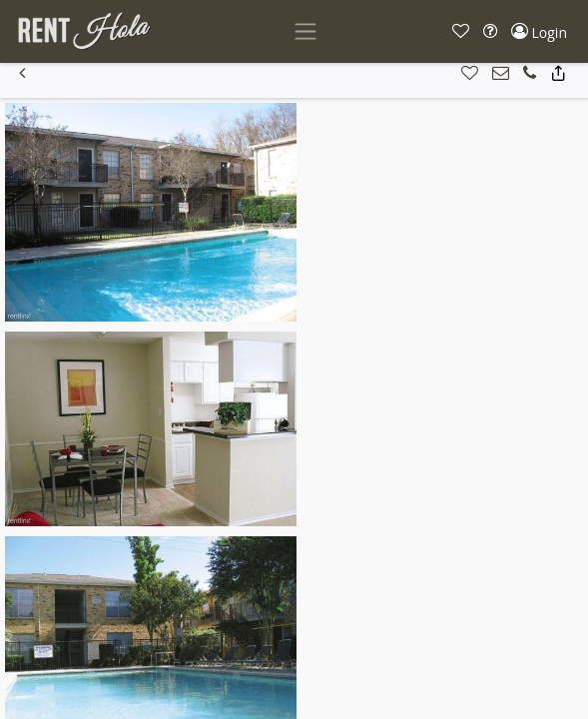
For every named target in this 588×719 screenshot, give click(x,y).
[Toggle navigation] (305, 31)
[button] (461, 31)
